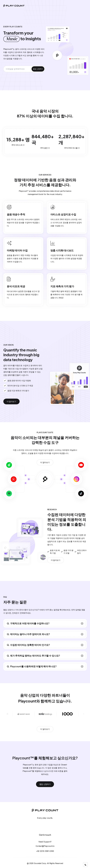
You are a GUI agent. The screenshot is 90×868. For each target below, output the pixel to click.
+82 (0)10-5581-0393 (45, 851)
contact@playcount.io (45, 846)
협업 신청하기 (38, 69)
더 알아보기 (11, 401)
